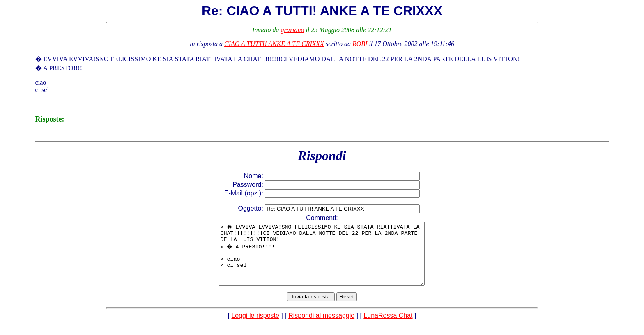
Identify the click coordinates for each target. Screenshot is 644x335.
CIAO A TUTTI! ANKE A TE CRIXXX (274, 44)
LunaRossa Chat (388, 328)
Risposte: (50, 119)
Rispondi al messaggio (321, 328)
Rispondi (322, 156)
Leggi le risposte (255, 328)
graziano (293, 30)
